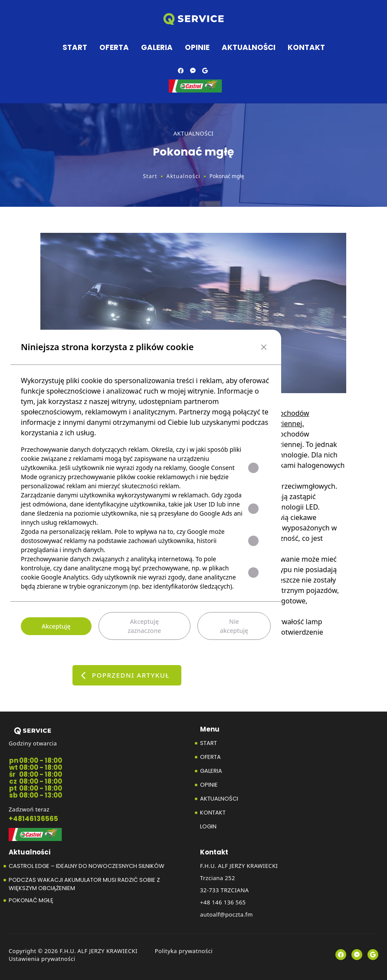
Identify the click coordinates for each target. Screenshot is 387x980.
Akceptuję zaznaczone (144, 626)
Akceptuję (56, 626)
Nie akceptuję (234, 626)
